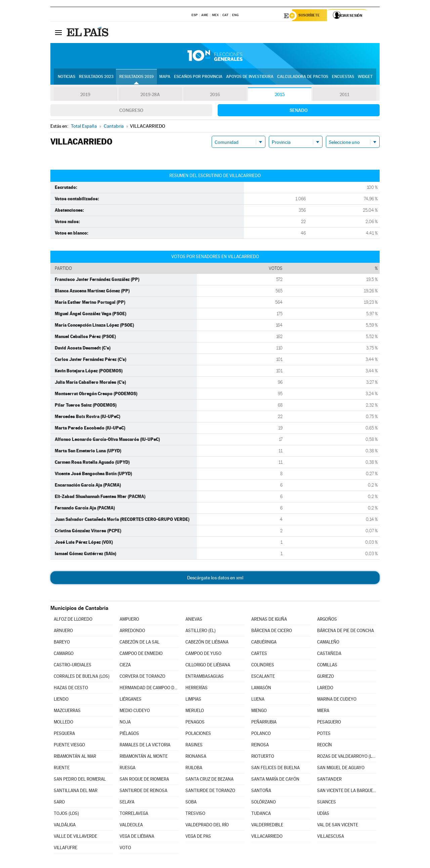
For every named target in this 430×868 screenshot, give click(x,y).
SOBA (191, 803)
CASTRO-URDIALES (73, 666)
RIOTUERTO (263, 757)
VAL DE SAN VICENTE (338, 826)
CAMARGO (64, 654)
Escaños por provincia (198, 78)
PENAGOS (195, 723)
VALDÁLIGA (65, 826)
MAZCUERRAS (67, 712)
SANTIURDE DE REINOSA (143, 792)
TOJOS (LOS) (66, 814)
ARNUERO (63, 632)
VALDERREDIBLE (267, 826)
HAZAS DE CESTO (71, 689)
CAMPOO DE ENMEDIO (141, 654)
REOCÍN (325, 746)
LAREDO (325, 689)
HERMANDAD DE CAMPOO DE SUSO (149, 689)
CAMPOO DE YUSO (203, 654)
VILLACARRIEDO (267, 837)
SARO (59, 803)
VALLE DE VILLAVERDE (75, 837)
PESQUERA (64, 734)
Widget (365, 78)
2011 (345, 95)
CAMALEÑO (328, 643)
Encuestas (343, 78)
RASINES (194, 746)
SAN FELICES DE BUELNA (275, 769)
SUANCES (327, 803)
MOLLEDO (63, 723)
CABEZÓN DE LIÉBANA (207, 643)
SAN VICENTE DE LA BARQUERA (347, 792)
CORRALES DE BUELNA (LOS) (82, 677)
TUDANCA (261, 814)
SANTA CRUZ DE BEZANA (209, 780)
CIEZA (125, 666)
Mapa (165, 78)
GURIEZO (326, 677)
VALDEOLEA (131, 826)
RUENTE (62, 769)
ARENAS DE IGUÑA (269, 620)
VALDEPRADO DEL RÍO (207, 826)
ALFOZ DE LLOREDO (73, 620)
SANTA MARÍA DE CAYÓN (275, 780)
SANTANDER (329, 780)
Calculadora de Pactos (303, 78)
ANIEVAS (194, 620)
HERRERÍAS (197, 689)
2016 (215, 95)
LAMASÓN (261, 689)
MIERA (323, 712)
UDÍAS (323, 814)
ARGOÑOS (327, 620)
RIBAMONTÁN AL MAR (75, 757)
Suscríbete (311, 16)
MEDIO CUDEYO (135, 712)
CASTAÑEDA (329, 654)
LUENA (258, 700)
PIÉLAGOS (129, 734)
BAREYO (62, 643)
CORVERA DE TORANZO (142, 677)
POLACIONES (198, 734)
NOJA (125, 723)
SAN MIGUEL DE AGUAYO (341, 769)
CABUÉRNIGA (264, 643)
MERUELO (195, 712)
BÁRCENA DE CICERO (272, 632)
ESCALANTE (263, 677)
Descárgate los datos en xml (215, 579)
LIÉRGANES (131, 700)
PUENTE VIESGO (69, 746)
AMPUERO (129, 620)
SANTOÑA (261, 792)
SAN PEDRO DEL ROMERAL (80, 780)
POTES (324, 734)
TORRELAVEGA (134, 814)
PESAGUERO (329, 723)
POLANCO (261, 734)
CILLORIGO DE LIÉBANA (208, 666)
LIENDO (61, 700)
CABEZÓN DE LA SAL (140, 643)
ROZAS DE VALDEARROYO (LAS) (347, 757)
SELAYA (127, 803)
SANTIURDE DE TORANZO (210, 792)
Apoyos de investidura (250, 78)
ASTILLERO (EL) (201, 632)
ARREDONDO (132, 632)
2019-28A (150, 95)
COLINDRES (263, 666)
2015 (280, 95)
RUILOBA (194, 769)
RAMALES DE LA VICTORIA (145, 746)
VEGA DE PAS (198, 837)
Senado (299, 111)
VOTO (125, 849)
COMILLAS (327, 666)
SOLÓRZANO (264, 803)
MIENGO (259, 712)
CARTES (259, 654)
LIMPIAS (193, 700)
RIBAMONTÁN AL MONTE (144, 757)
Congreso (131, 111)
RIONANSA (196, 757)
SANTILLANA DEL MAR (76, 792)
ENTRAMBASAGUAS (205, 677)
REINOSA (260, 746)
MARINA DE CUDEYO (337, 700)
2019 (85, 95)
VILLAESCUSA (331, 837)
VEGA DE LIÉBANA (137, 837)
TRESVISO (195, 814)
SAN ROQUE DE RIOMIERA (144, 780)
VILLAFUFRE (66, 849)
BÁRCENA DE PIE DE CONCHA (346, 632)
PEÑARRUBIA (264, 723)
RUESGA (127, 769)
